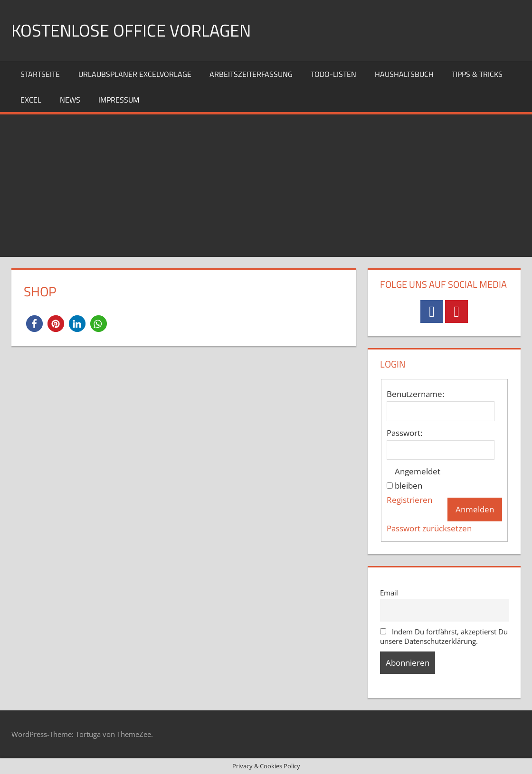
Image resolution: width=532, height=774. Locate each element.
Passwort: (404, 433)
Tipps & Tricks (477, 74)
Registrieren (409, 500)
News (70, 100)
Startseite (40, 74)
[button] (34, 324)
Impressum (119, 100)
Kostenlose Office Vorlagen (131, 30)
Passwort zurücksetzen (429, 528)
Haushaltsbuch (404, 74)
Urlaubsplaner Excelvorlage (135, 74)
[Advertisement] (266, 186)
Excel (31, 100)
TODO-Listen (333, 74)
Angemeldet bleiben (418, 478)
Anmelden (475, 509)
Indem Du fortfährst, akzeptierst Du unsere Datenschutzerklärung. (444, 636)
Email (389, 593)
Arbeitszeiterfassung (251, 74)
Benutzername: (415, 394)
